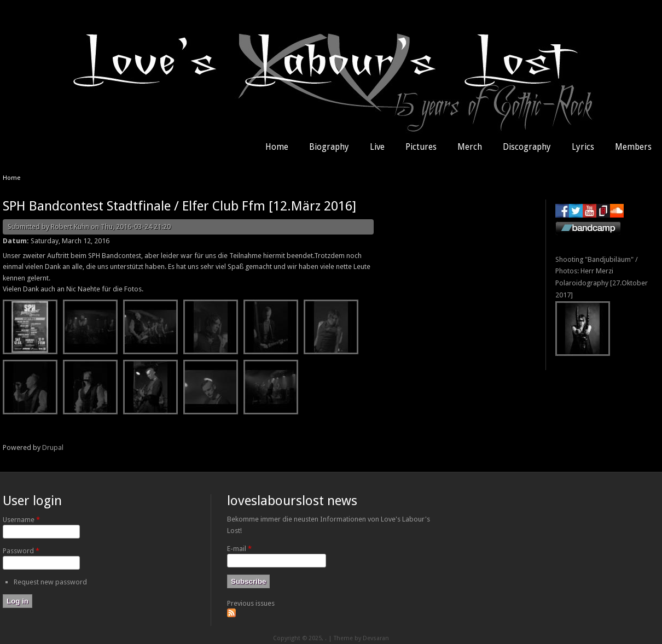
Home (277, 147)
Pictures (421, 147)
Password (21, 551)
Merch (470, 147)
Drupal (53, 447)
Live (377, 147)
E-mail (239, 549)
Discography (527, 147)
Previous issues (251, 603)
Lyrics (583, 147)
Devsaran (376, 638)
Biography (329, 147)
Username (21, 520)
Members (633, 147)
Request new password (50, 582)
